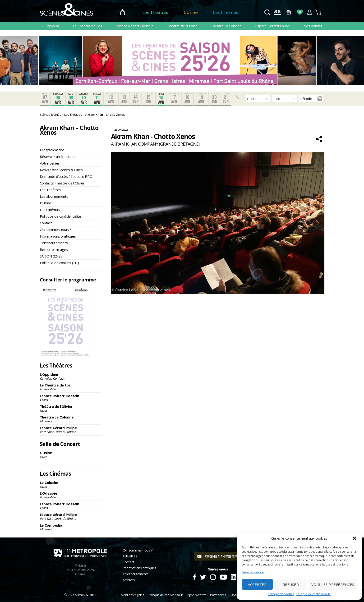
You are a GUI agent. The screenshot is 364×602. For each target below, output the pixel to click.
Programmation (52, 150)
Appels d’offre (197, 595)
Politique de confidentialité (313, 594)
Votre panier (50, 163)
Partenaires (218, 595)
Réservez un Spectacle (58, 156)
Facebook (194, 576)
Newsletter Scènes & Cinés (61, 170)
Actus (278, 12)
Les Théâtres (155, 12)
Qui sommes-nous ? (55, 230)
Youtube (223, 576)
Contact (46, 223)
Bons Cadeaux (289, 12)
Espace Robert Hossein (134, 26)
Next (317, 223)
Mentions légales (133, 595)
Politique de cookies (281, 594)
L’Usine (191, 12)
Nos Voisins (313, 26)
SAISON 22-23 (51, 256)
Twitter (203, 576)
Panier (319, 12)
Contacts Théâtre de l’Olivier (62, 183)
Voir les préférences (333, 584)
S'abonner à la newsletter (221, 556)
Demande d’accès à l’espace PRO (66, 176)
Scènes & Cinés (86, 595)
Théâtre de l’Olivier (182, 26)
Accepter (257, 584)
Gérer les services (253, 572)
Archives (129, 580)
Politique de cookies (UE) (59, 263)
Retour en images (54, 249)
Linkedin (233, 576)
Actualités (130, 556)
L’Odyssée (71, 495)
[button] (355, 538)
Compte (309, 12)
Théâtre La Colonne (226, 26)
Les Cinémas (226, 12)
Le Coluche (71, 484)
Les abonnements (54, 196)
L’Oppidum (51, 26)
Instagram (213, 576)
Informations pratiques (58, 236)
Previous (118, 223)
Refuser (291, 584)
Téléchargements (54, 243)
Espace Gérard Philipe (272, 26)
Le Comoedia (71, 527)
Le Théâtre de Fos (87, 26)
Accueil (122, 12)
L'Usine (71, 455)
